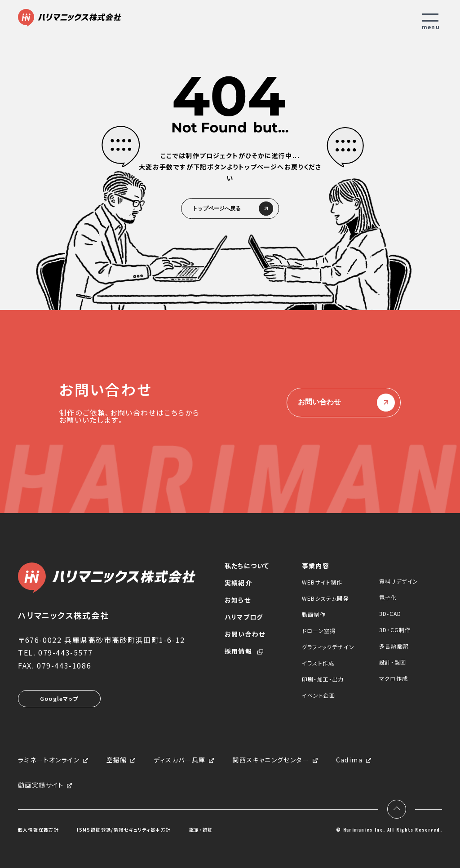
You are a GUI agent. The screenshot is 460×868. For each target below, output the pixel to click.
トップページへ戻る (230, 209)
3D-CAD (390, 613)
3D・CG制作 (395, 630)
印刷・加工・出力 (323, 679)
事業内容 (316, 566)
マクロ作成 (394, 678)
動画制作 (314, 614)
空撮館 (117, 760)
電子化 (388, 597)
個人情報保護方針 (38, 830)
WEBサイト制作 (322, 582)
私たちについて (247, 566)
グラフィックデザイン (328, 647)
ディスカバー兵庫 (179, 760)
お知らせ (238, 600)
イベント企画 (318, 695)
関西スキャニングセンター (271, 760)
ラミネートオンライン (49, 760)
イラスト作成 (318, 663)
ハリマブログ (244, 617)
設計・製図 (393, 662)
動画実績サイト (41, 785)
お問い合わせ (344, 403)
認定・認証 (201, 830)
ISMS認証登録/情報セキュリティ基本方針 (124, 830)
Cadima (349, 760)
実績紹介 (238, 583)
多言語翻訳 (394, 646)
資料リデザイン (399, 581)
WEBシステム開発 (325, 598)
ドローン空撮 (319, 631)
